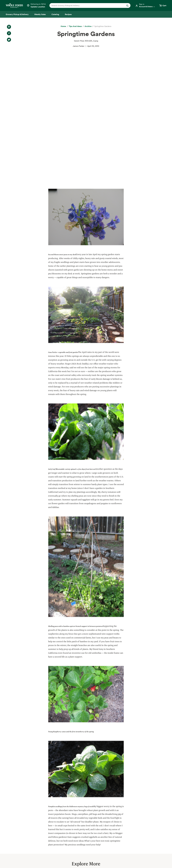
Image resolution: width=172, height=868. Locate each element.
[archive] (88, 26)
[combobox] (86, 5)
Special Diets (13, 841)
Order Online (13, 849)
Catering (11, 827)
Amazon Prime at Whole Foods (20, 832)
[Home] (63, 26)
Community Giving (53, 823)
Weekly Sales (13, 823)
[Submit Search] (127, 5)
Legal (147, 860)
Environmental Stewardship (57, 827)
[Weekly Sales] (40, 14)
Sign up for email (150, 834)
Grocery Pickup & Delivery (19, 815)
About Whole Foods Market (94, 815)
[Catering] (55, 14)
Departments (88, 823)
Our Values (87, 819)
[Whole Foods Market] (14, 6)
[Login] (145, 5)
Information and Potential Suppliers (98, 827)
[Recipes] (68, 14)
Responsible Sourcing (54, 815)
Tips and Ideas (13, 845)
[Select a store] (36, 5)
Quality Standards (53, 819)
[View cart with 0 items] (163, 5)
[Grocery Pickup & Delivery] (17, 14)
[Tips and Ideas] (75, 26)
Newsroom (87, 836)
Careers (86, 832)
